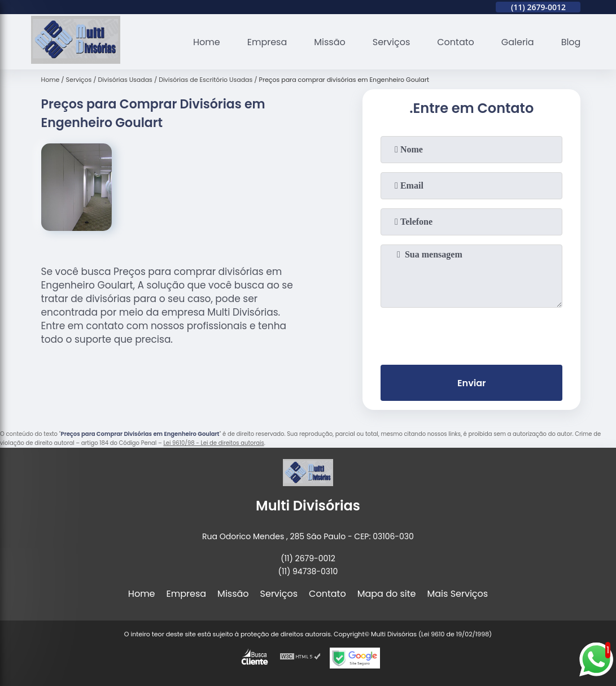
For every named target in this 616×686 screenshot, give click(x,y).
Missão (329, 42)
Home (207, 42)
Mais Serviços (458, 594)
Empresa (267, 42)
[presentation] (471, 334)
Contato (456, 42)
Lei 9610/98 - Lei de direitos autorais (213, 443)
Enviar (471, 383)
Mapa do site (387, 594)
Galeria (518, 42)
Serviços (392, 42)
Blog (571, 42)
